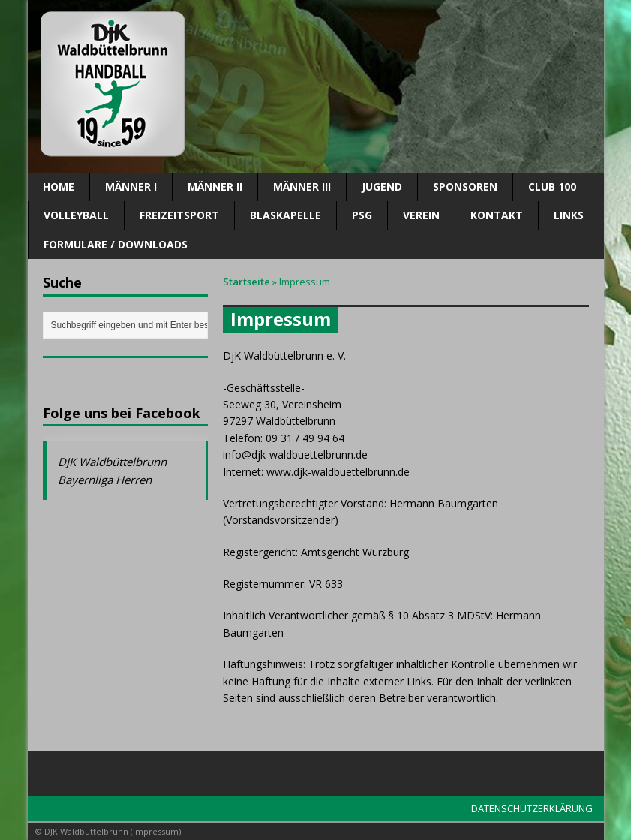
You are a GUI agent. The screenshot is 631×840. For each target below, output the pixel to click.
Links (569, 215)
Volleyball (76, 215)
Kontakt (497, 215)
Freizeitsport (179, 215)
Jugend (382, 187)
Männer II (215, 187)
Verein (421, 215)
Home (59, 187)
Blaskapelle (285, 215)
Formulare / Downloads (116, 244)
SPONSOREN (465, 187)
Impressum (156, 831)
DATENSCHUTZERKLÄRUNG (532, 808)
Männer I (131, 187)
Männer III (302, 187)
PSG (362, 215)
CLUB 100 (552, 187)
